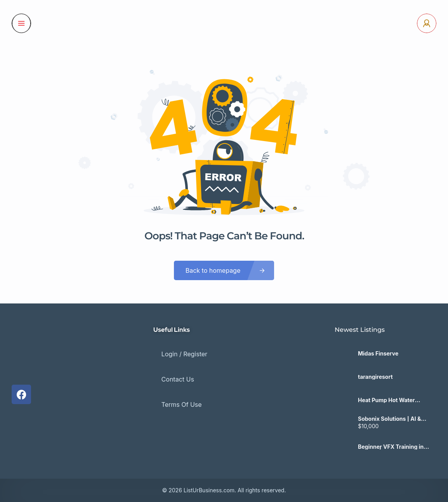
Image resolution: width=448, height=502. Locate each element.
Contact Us (170, 367)
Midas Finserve (378, 354)
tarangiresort (375, 377)
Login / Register (176, 350)
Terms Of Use (174, 384)
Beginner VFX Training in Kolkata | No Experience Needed (391, 447)
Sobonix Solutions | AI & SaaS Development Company (389, 419)
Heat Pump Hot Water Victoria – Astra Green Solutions (387, 400)
